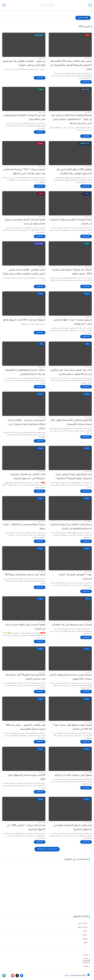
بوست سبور (83, 923)
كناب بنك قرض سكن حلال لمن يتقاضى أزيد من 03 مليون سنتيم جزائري (71, 372)
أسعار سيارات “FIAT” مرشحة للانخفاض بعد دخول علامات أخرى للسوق (24, 172)
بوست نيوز (69, 976)
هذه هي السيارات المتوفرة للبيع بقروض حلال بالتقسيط (24, 117)
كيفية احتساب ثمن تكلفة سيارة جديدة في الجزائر (25, 627)
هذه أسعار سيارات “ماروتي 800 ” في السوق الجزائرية (26, 828)
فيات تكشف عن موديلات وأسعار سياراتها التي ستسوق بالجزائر (28, 477)
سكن (86, 931)
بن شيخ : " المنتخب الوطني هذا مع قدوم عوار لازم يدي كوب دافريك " (24, 63)
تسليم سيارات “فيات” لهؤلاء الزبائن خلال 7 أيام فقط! (73, 322)
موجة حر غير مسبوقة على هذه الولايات (72, 625)
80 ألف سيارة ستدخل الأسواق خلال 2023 (27, 777)
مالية (86, 943)
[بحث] (4, 5)
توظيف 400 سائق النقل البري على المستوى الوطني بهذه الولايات (74, 172)
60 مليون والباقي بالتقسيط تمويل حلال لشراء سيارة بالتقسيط (71, 422)
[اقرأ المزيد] (86, 82)
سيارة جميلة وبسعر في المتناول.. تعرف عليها (24, 527)
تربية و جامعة (83, 927)
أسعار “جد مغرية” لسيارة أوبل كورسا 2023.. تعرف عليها (72, 272)
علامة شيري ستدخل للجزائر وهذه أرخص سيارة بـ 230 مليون (71, 677)
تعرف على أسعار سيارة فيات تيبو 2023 (25, 575)
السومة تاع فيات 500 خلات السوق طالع (24, 320)
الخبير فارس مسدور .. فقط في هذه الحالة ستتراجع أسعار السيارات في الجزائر (27, 424)
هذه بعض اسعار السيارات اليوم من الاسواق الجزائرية (73, 828)
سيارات (85, 935)
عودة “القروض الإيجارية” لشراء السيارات (75, 577)
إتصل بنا (86, 966)
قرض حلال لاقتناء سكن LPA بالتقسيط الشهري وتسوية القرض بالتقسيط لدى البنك (71, 65)
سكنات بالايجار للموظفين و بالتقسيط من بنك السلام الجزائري (25, 372)
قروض (85, 939)
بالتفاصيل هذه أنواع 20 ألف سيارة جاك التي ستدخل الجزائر (25, 677)
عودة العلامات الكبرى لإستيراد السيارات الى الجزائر (71, 222)
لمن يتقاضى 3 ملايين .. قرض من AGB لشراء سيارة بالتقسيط (26, 727)
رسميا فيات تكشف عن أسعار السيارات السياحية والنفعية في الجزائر (71, 527)
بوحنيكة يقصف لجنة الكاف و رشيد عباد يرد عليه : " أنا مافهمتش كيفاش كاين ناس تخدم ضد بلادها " (71, 120)
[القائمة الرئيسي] (90, 5)
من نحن (86, 954)
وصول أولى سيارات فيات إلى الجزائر (73, 775)
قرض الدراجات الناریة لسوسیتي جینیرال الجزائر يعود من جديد (25, 222)
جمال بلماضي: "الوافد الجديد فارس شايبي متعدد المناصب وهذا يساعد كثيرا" (24, 272)
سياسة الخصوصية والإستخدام (86, 960)
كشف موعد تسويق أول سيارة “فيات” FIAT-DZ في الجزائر (72, 727)
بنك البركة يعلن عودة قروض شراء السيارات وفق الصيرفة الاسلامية (74, 477)
